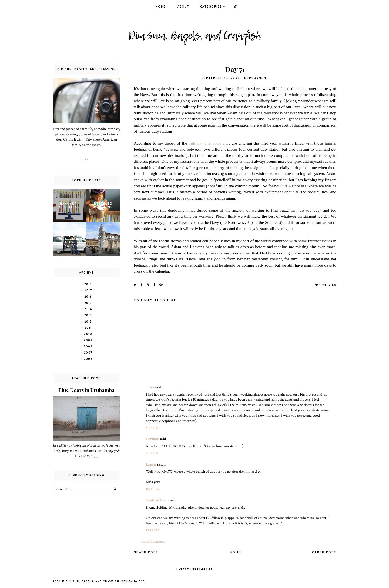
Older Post (324, 552)
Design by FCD (133, 581)
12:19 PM (152, 530)
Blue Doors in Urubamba (86, 390)
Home (161, 7)
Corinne (152, 439)
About (183, 7)
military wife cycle (205, 143)
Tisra (150, 387)
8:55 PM (152, 428)
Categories (211, 7)
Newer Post (146, 552)
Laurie (151, 464)
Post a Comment (153, 542)
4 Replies (328, 285)
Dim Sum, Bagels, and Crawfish (93, 581)
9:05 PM (152, 453)
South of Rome (158, 500)
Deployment (256, 78)
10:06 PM (153, 489)
